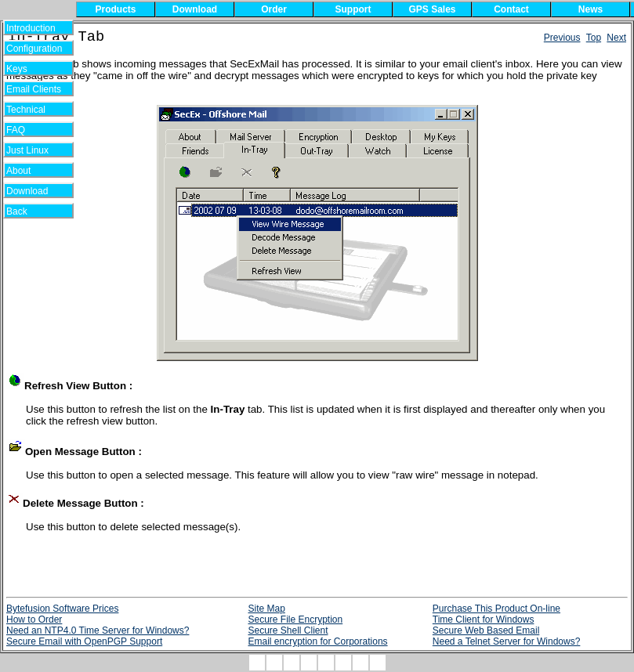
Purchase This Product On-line (496, 609)
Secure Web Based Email (486, 630)
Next (616, 38)
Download (33, 191)
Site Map (266, 609)
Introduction (31, 28)
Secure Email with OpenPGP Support (84, 641)
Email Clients (34, 89)
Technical (30, 110)
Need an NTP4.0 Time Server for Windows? (98, 630)
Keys (27, 69)
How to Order (34, 620)
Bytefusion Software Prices (62, 609)
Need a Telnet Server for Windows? (507, 641)
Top (594, 38)
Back (27, 211)
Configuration (34, 49)
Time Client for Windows (484, 620)
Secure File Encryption (295, 620)
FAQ (27, 130)
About (28, 171)
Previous (562, 38)
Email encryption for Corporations (317, 641)
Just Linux (30, 150)
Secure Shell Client (288, 630)
